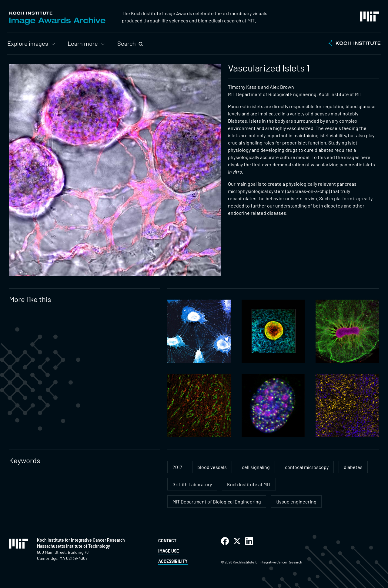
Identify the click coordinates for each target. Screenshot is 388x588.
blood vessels (212, 467)
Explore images (28, 43)
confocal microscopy (307, 467)
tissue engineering (296, 502)
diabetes (353, 467)
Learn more (83, 43)
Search (127, 43)
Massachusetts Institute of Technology (74, 546)
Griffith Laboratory (192, 484)
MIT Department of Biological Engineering (217, 502)
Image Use (169, 551)
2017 (177, 467)
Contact (167, 541)
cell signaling (256, 467)
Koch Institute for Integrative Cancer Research (81, 540)
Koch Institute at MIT (249, 484)
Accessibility (173, 561)
